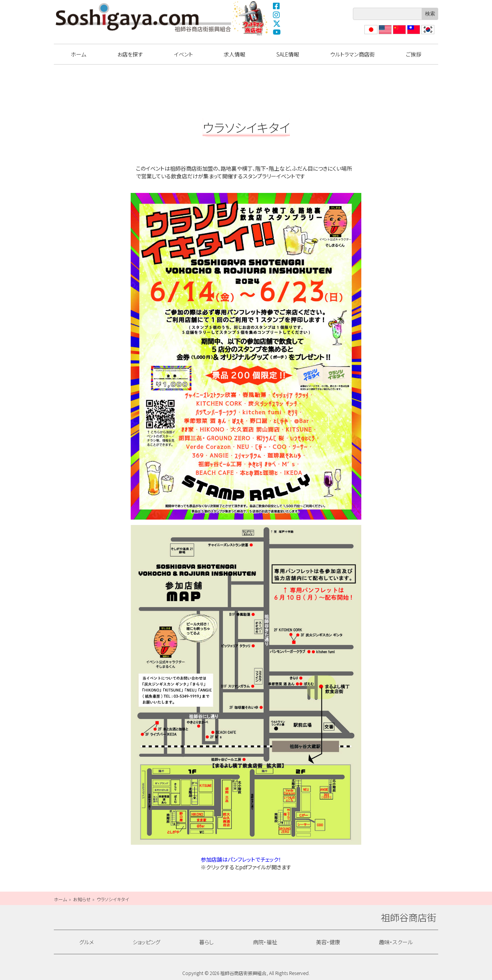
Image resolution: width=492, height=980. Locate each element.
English (385, 34)
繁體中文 (413, 34)
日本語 (370, 34)
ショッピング (146, 942)
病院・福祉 (265, 942)
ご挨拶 (414, 54)
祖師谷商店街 (143, 17)
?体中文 (399, 34)
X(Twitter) (277, 23)
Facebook (277, 6)
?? (424, 34)
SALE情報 (288, 54)
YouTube (277, 32)
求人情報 (234, 54)
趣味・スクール (396, 942)
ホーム (78, 54)
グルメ (86, 942)
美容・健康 (328, 942)
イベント (184, 54)
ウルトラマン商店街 (251, 18)
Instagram (277, 15)
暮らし (206, 942)
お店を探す (130, 54)
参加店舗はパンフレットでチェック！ (241, 859)
